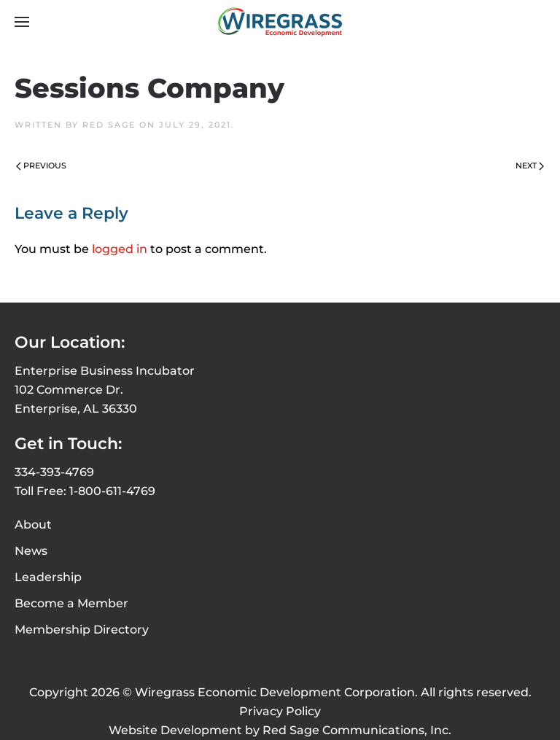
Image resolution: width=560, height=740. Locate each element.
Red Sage (109, 125)
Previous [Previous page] (41, 165)
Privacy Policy (280, 711)
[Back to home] (280, 22)
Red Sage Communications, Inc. (357, 730)
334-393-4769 (54, 472)
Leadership (48, 577)
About (33, 525)
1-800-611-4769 (112, 491)
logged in (120, 249)
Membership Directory (82, 630)
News (31, 551)
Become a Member (71, 603)
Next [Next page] (530, 165)
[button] (22, 22)
